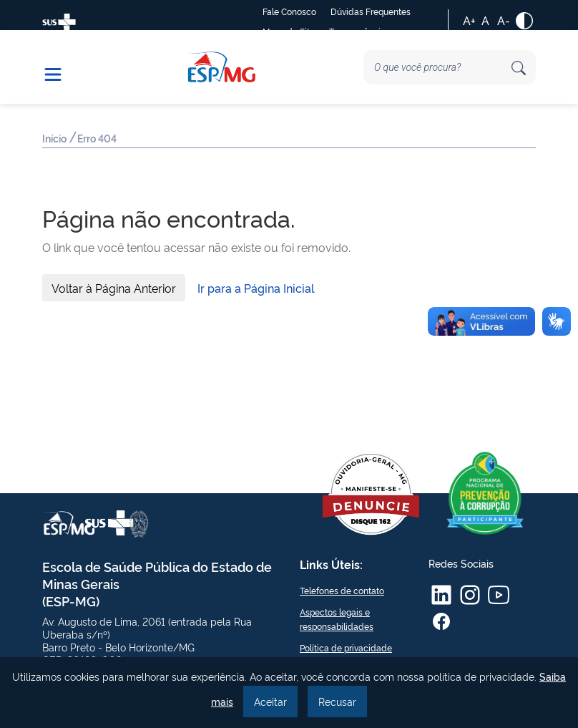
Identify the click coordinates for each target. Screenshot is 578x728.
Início (55, 139)
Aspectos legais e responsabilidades (337, 619)
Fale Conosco (289, 11)
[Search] (450, 67)
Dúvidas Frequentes (371, 11)
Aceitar (270, 701)
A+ (469, 20)
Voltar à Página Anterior (114, 288)
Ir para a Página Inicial (256, 288)
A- (504, 20)
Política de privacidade (346, 647)
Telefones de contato (342, 590)
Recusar (337, 701)
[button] (60, 67)
